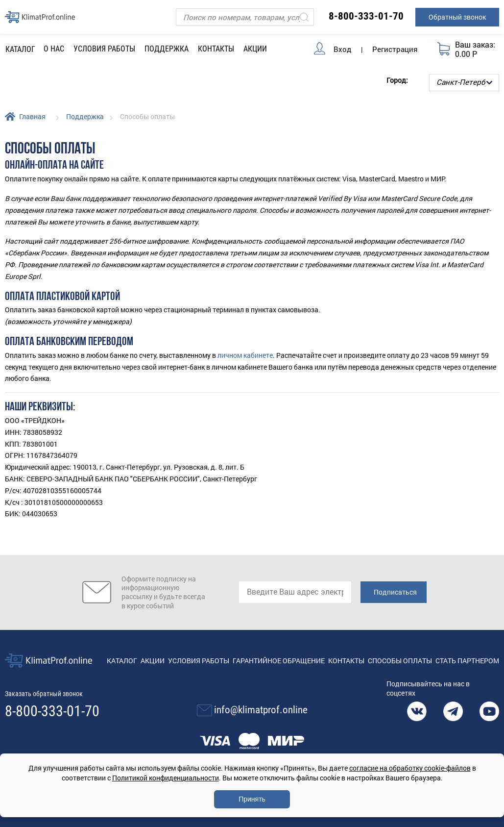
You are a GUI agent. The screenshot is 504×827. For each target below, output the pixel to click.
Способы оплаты (400, 661)
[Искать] (304, 17)
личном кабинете (245, 355)
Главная (32, 116)
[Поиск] (245, 17)
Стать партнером (467, 661)
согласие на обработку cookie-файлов (410, 768)
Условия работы (104, 49)
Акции (255, 49)
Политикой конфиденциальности (166, 778)
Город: (397, 80)
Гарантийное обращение (279, 661)
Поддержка (85, 116)
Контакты (216, 49)
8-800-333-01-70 (366, 16)
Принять (252, 799)
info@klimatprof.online (261, 710)
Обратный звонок (457, 17)
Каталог (122, 661)
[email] (295, 592)
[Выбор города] (464, 83)
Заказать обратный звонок (44, 694)
